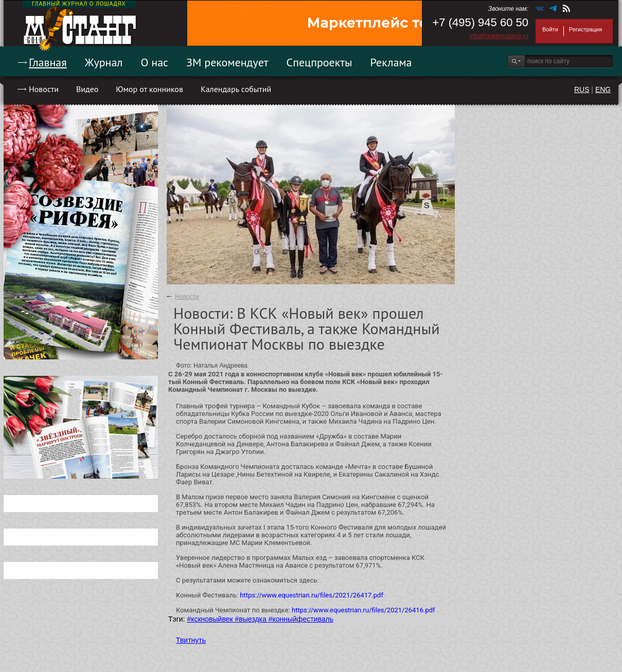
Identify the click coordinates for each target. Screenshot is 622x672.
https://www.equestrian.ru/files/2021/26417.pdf (312, 595)
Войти (550, 29)
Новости (44, 89)
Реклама (391, 62)
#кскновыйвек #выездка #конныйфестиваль (260, 619)
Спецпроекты (319, 62)
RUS (582, 89)
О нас (154, 62)
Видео (87, 89)
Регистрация (585, 29)
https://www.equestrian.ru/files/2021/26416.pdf (363, 610)
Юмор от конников (149, 89)
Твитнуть (191, 640)
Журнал (104, 62)
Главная (48, 62)
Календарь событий (236, 89)
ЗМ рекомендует (227, 62)
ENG (603, 89)
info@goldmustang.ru (499, 36)
